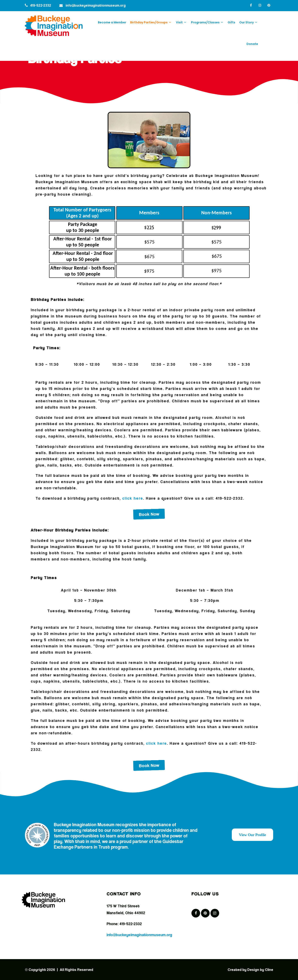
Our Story (249, 22)
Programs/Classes (207, 22)
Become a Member (112, 22)
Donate (252, 44)
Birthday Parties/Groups (151, 22)
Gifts (231, 22)
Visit (181, 22)
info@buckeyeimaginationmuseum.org (96, 5)
